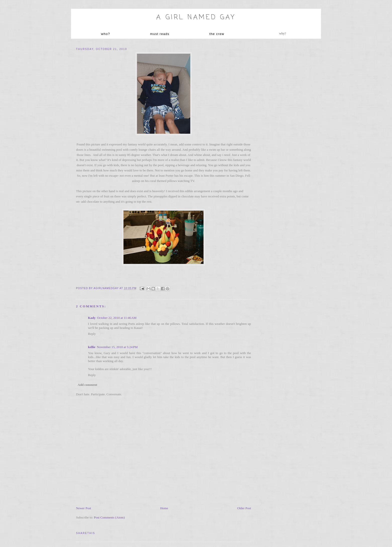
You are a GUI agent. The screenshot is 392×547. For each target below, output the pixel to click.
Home (164, 508)
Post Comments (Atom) (109, 517)
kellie (92, 347)
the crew (217, 34)
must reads (160, 34)
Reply (92, 334)
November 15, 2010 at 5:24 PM (117, 347)
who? (105, 34)
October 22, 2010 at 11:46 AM (117, 318)
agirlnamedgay (106, 288)
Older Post (244, 508)
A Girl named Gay (196, 17)
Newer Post (83, 508)
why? (282, 33)
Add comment (87, 385)
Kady (92, 318)
